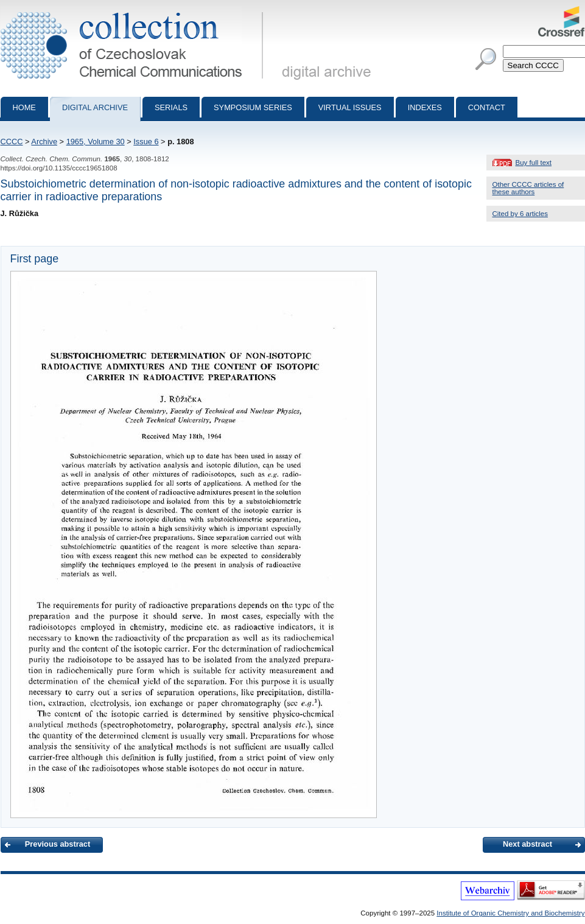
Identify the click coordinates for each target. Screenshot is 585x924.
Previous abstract (58, 844)
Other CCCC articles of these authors (528, 188)
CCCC (12, 142)
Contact (487, 107)
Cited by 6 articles (520, 214)
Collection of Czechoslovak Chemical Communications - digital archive (134, 11)
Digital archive (95, 107)
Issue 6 (146, 142)
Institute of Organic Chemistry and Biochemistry (510, 913)
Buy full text (534, 163)
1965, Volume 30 (96, 142)
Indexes (425, 107)
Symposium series (253, 107)
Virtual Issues (350, 107)
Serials (171, 107)
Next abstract (527, 844)
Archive (44, 142)
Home (24, 107)
